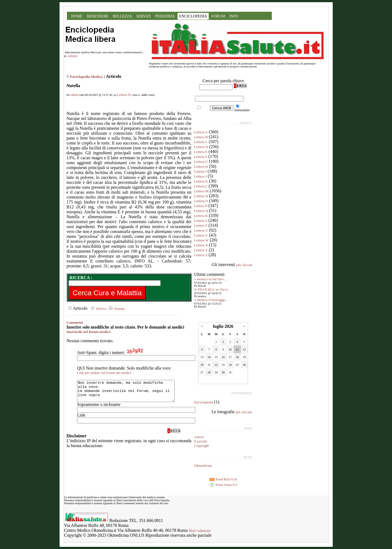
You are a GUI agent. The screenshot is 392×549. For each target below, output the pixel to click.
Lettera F (201, 157)
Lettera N (124, 95)
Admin (72, 56)
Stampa (116, 309)
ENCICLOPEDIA (193, 16)
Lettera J (201, 176)
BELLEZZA (122, 16)
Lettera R (201, 216)
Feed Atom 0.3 (223, 485)
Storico (98, 309)
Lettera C (201, 142)
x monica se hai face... (210, 279)
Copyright (202, 446)
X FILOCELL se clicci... (212, 289)
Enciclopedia (204, 402)
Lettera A (201, 132)
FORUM (218, 16)
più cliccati (244, 265)
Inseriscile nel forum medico (89, 332)
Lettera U (201, 230)
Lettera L (201, 186)
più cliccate (244, 412)
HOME (77, 16)
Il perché (201, 441)
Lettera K (201, 181)
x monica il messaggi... (211, 300)
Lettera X (201, 245)
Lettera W (201, 240)
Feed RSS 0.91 (223, 479)
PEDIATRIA (165, 16)
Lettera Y (201, 250)
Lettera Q (201, 211)
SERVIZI (144, 16)
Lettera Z (201, 255)
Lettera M (201, 191)
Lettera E (201, 152)
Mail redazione (200, 531)
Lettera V (201, 235)
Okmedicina (203, 466)
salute (74, 95)
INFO (234, 16)
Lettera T (201, 225)
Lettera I (201, 171)
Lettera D (201, 147)
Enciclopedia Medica (86, 77)
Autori (199, 437)
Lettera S (201, 221)
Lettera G (201, 162)
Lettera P (201, 206)
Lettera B (201, 137)
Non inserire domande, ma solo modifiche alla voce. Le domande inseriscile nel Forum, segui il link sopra (132, 393)
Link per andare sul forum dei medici (104, 373)
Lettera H (201, 166)
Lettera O (201, 201)
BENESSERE (98, 16)
